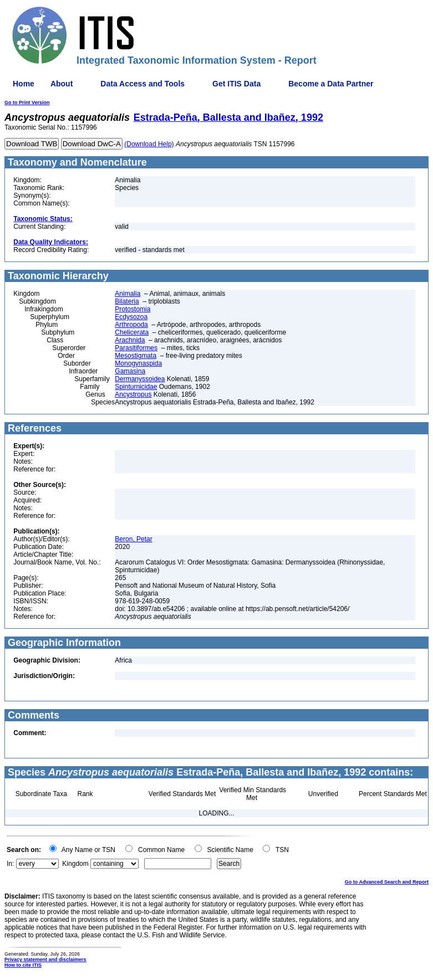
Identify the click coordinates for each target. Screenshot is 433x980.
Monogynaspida (138, 363)
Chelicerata (132, 332)
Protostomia (133, 309)
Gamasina (130, 371)
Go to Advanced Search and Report (387, 882)
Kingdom (75, 864)
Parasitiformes (136, 348)
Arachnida (130, 340)
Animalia (128, 294)
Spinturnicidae (136, 387)
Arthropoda (131, 325)
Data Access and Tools (142, 84)
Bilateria (127, 301)
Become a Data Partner (331, 84)
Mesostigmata (136, 356)
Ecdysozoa (131, 317)
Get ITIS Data (236, 84)
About (62, 84)
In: (10, 864)
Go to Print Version (27, 102)
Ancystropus (133, 394)
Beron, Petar (133, 539)
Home (24, 84)
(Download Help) (149, 144)
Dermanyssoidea (140, 379)
